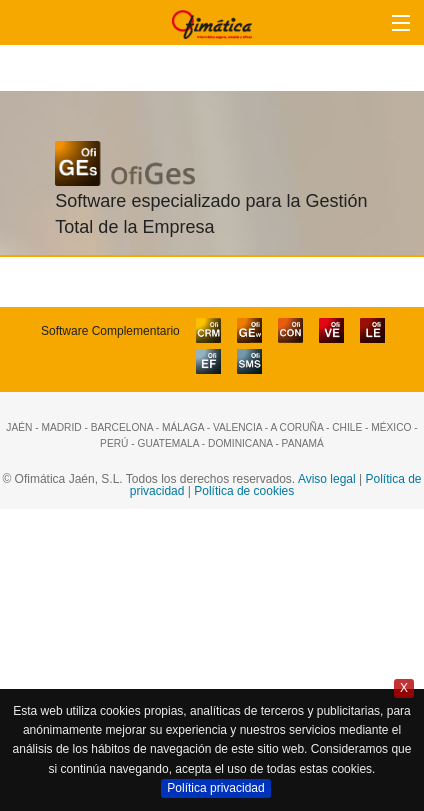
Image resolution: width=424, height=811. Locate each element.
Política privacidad (215, 788)
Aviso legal (327, 479)
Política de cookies (244, 491)
